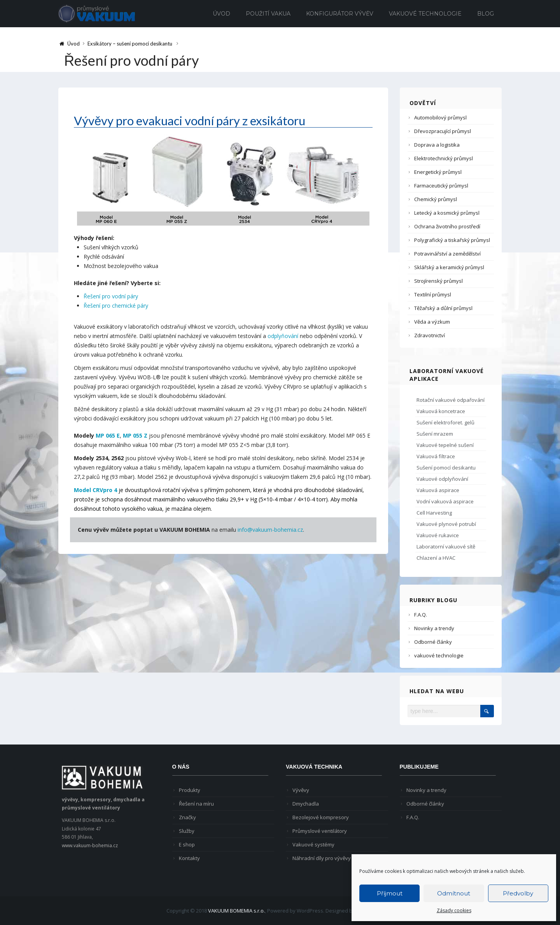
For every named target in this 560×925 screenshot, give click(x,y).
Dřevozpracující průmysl (443, 131)
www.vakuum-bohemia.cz (90, 845)
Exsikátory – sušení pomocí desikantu (130, 44)
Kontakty (189, 858)
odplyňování (283, 336)
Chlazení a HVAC (436, 558)
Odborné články (433, 642)
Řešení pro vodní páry (111, 296)
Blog (486, 14)
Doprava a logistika (437, 145)
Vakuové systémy (313, 844)
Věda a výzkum (432, 322)
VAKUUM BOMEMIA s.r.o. (236, 911)
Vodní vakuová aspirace (445, 501)
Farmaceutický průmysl (441, 186)
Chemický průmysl (436, 199)
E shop (187, 844)
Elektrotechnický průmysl (444, 158)
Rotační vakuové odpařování (451, 400)
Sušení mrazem (435, 434)
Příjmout (390, 893)
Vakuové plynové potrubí (446, 524)
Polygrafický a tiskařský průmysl (452, 240)
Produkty (190, 790)
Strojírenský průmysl (438, 281)
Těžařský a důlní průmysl (443, 308)
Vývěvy (301, 790)
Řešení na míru (196, 804)
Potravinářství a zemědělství (447, 254)
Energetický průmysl (438, 172)
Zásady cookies (454, 910)
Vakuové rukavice (438, 535)
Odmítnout (454, 893)
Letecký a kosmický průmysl (447, 213)
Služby (187, 831)
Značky (187, 817)
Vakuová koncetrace (441, 411)
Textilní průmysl (433, 294)
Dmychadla (306, 804)
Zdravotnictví (430, 335)
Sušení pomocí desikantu (446, 468)
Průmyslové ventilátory (320, 831)
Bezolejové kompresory (321, 817)
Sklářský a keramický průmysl (449, 267)
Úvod (221, 14)
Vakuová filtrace (436, 456)
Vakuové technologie (425, 14)
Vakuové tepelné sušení (445, 445)
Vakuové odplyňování (442, 479)
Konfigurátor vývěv (340, 14)
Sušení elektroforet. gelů (445, 422)
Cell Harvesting (434, 513)
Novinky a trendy (434, 628)
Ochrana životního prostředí (447, 226)
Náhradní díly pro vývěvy (322, 858)
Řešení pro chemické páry (116, 306)
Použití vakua (268, 14)
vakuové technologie (439, 655)
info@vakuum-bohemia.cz (270, 530)
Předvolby (518, 893)
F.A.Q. (421, 615)
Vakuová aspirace (438, 490)
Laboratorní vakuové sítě (446, 547)
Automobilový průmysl (440, 117)
